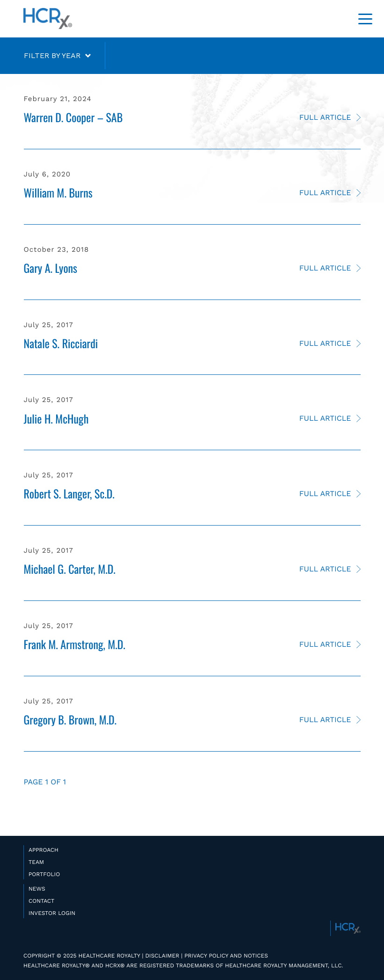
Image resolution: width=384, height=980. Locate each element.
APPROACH (43, 850)
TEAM (36, 862)
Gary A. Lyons (51, 268)
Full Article (325, 117)
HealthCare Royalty (48, 19)
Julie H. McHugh (56, 418)
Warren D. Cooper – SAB (73, 117)
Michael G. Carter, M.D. (70, 569)
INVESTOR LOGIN (52, 913)
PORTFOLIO (44, 874)
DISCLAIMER (162, 956)
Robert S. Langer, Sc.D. (69, 493)
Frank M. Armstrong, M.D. (75, 644)
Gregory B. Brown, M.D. (70, 719)
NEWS (37, 889)
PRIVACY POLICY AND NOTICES (226, 956)
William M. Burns (58, 192)
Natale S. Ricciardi (61, 343)
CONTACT (41, 901)
